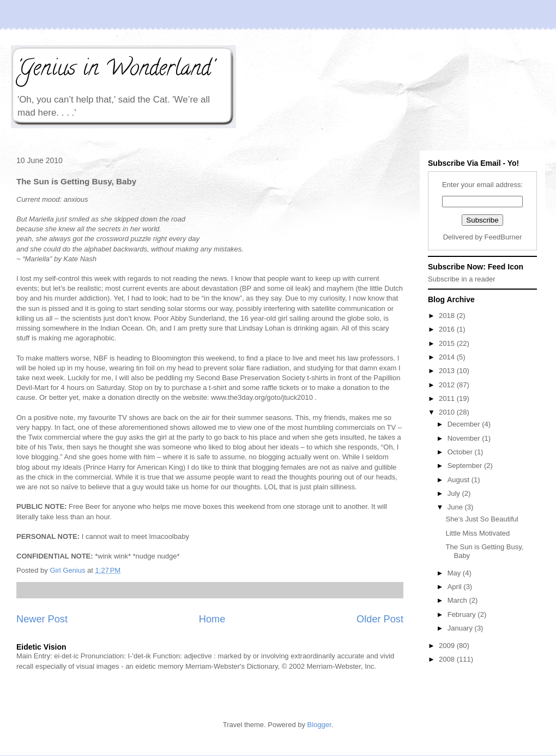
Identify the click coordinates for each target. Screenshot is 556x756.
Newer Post (42, 619)
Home (212, 619)
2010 (448, 412)
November (465, 438)
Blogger (319, 725)
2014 (448, 357)
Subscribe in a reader (462, 279)
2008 (448, 659)
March (458, 600)
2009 (448, 646)
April (456, 587)
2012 (448, 385)
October (461, 452)
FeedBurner (503, 237)
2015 (448, 343)
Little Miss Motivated (478, 533)
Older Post (380, 619)
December (465, 424)
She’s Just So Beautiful (482, 519)
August (460, 480)
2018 (448, 316)
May (455, 573)
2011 (448, 398)
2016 (448, 329)
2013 (448, 371)
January (461, 628)
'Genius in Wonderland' (115, 70)
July (455, 493)
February (463, 614)
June (456, 507)
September (466, 466)
